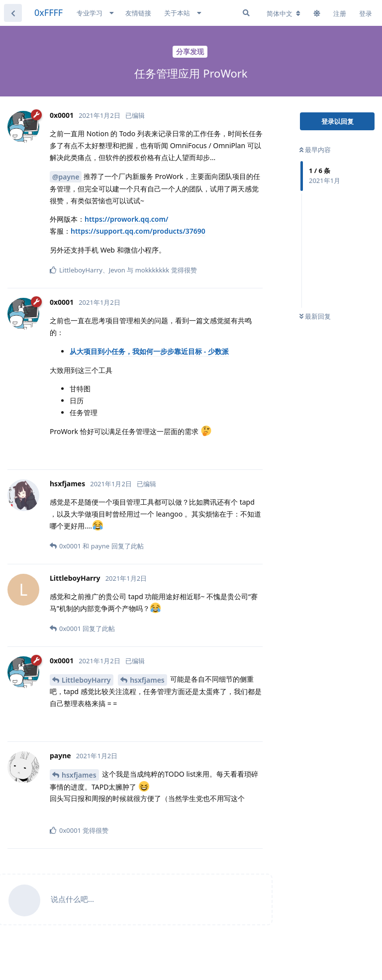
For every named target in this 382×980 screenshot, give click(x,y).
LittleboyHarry (86, 680)
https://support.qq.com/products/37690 (138, 231)
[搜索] (246, 13)
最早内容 (315, 150)
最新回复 (315, 316)
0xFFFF (48, 12)
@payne (66, 177)
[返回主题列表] (13, 13)
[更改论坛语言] (284, 13)
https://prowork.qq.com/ (126, 219)
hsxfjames (147, 680)
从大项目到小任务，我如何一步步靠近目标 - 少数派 (149, 351)
